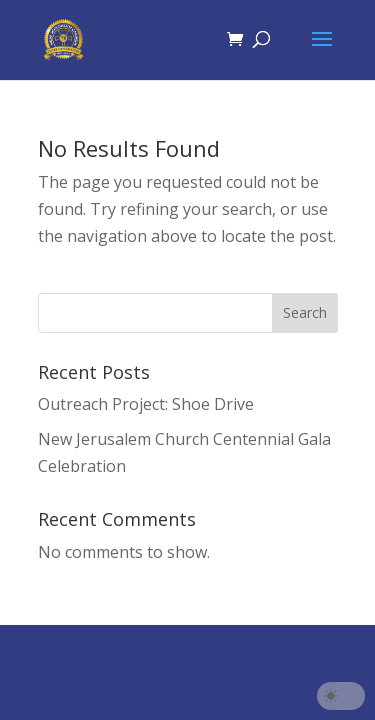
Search (305, 312)
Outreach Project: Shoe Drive (146, 404)
